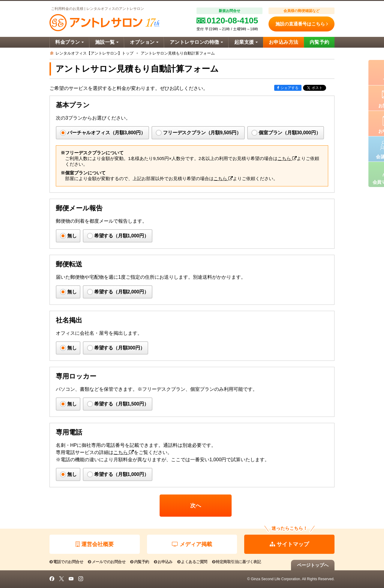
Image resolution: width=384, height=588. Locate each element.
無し (72, 236)
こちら (287, 158)
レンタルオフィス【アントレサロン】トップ (94, 53)
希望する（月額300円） (120, 348)
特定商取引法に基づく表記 (236, 562)
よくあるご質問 (192, 562)
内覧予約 (319, 42)
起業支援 (246, 42)
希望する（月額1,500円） (121, 404)
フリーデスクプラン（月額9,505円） (202, 133)
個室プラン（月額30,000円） (289, 133)
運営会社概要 (95, 544)
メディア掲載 (192, 544)
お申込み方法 (284, 42)
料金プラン (69, 42)
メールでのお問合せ (107, 562)
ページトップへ (313, 565)
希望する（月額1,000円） (121, 236)
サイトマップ (289, 544)
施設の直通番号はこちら (302, 24)
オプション (144, 42)
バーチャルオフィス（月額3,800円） (106, 133)
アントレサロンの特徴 (196, 42)
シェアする (288, 88)
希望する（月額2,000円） (121, 292)
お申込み (163, 562)
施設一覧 (107, 42)
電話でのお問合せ (66, 562)
